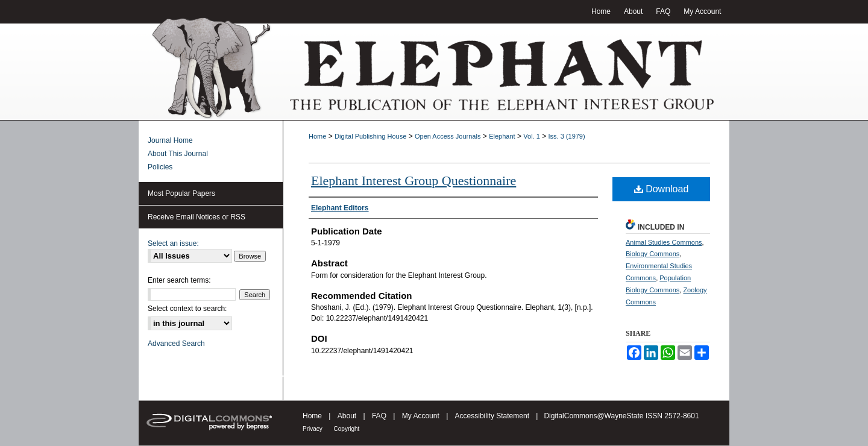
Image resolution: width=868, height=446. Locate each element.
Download (662, 189)
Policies (160, 167)
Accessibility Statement (493, 416)
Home (317, 136)
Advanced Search (176, 344)
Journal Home (170, 140)
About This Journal (178, 154)
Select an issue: (173, 243)
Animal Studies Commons (664, 242)
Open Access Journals (448, 136)
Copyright (347, 429)
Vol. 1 (532, 136)
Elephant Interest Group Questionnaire (414, 181)
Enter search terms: (179, 280)
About (348, 416)
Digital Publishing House (370, 136)
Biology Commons (653, 254)
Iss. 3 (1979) (567, 136)
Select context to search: (187, 309)
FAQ (380, 416)
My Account (422, 416)
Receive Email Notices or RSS (197, 217)
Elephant (502, 136)
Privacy (313, 429)
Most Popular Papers (181, 193)
